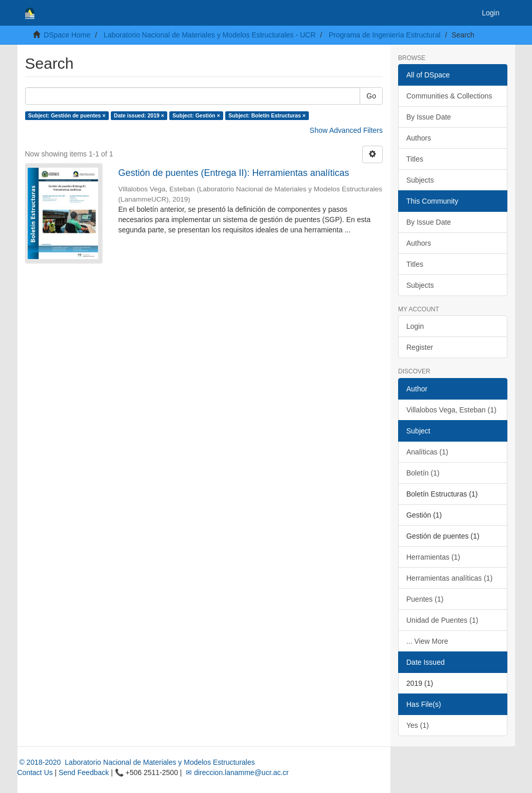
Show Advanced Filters (346, 130)
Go (371, 96)
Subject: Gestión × (196, 115)
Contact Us (35, 772)
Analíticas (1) (427, 452)
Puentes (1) (425, 599)
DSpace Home (67, 35)
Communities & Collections (449, 96)
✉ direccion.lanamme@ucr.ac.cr (236, 772)
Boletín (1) (423, 473)
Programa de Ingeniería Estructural (385, 35)
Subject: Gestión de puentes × (67, 115)
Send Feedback (84, 772)
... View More (427, 641)
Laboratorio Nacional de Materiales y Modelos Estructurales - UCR (210, 35)
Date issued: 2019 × (139, 115)
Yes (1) (418, 725)
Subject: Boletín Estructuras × (267, 115)
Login (415, 326)
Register (420, 347)
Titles (415, 159)
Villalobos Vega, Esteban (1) (451, 410)
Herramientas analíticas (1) (449, 578)
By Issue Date (429, 117)
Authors (419, 138)
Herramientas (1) (433, 557)
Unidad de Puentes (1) (442, 620)
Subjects (420, 180)
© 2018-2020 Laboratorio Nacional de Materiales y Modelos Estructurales (136, 762)
